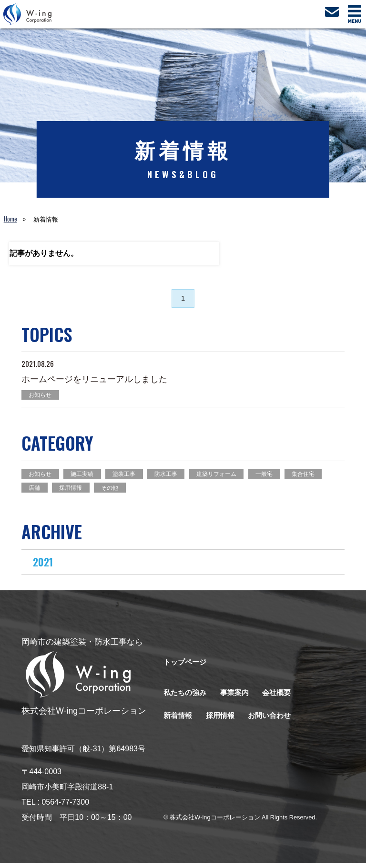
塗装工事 (132, 477)
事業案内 (238, 698)
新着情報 (179, 721)
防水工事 (177, 477)
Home (10, 219)
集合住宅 (42, 491)
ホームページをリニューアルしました (94, 381)
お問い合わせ (274, 721)
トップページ (186, 667)
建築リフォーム (231, 477)
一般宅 (282, 477)
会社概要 (282, 698)
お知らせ (42, 397)
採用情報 (119, 491)
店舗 (81, 491)
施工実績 (87, 477)
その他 (161, 491)
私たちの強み (186, 698)
